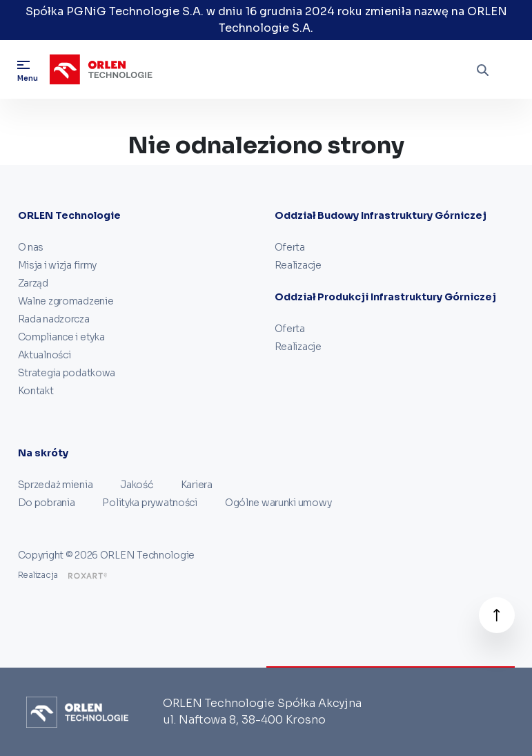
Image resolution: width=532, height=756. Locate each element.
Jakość (136, 485)
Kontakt (36, 391)
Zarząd (33, 283)
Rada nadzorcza (54, 319)
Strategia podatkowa (67, 373)
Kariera (197, 485)
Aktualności (45, 355)
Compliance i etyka (61, 337)
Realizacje (298, 265)
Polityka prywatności (149, 503)
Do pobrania (47, 503)
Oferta (290, 247)
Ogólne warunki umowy (278, 503)
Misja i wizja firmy (58, 265)
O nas (31, 247)
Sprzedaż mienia (56, 485)
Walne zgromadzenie (66, 301)
